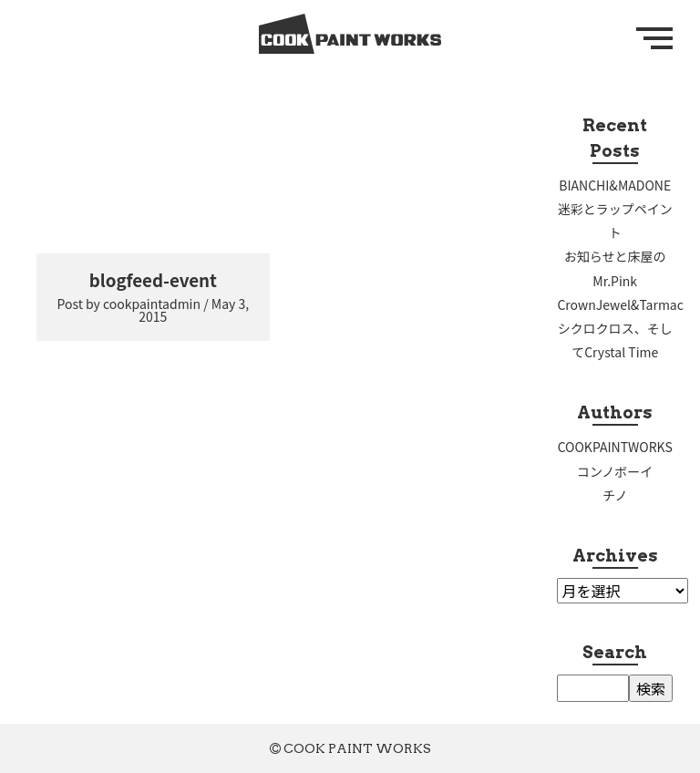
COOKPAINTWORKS (615, 447)
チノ (615, 495)
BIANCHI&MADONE (615, 185)
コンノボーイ (615, 471)
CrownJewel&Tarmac (620, 304)
